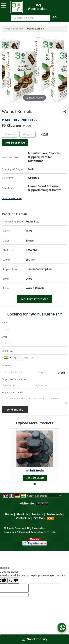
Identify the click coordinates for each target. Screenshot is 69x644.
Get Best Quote (35, 478)
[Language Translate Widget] (44, 496)
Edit (44, 134)
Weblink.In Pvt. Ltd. (45, 532)
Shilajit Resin (35, 471)
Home (7, 29)
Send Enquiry (35, 639)
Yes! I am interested (34, 299)
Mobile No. (8, 351)
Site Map (39, 518)
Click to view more (12, 198)
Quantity (6, 365)
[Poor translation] (13, 581)
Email (5, 337)
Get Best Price (15, 143)
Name (5, 323)
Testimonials (54, 514)
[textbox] (28, 134)
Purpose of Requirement (15, 379)
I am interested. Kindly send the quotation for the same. (34, 400)
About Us (22, 514)
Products (18, 29)
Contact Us (23, 518)
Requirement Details (12, 393)
